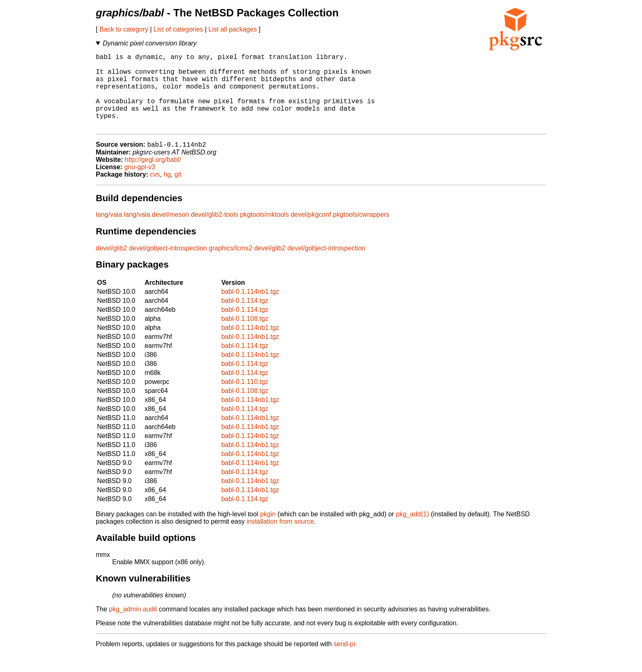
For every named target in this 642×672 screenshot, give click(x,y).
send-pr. (346, 662)
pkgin (268, 532)
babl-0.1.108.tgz (245, 336)
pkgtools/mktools (264, 232)
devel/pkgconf (311, 232)
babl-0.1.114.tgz (245, 318)
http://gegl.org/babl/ (153, 177)
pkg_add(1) (413, 532)
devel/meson (171, 232)
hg (167, 192)
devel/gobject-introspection (168, 266)
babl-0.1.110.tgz (245, 399)
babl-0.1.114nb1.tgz (250, 309)
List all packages (233, 29)
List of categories (178, 29)
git (178, 192)
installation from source (280, 539)
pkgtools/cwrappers (361, 232)
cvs (155, 192)
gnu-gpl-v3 (140, 185)
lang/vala (109, 232)
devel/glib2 (112, 266)
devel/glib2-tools (215, 232)
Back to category (124, 29)
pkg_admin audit (133, 627)
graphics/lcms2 (231, 266)
